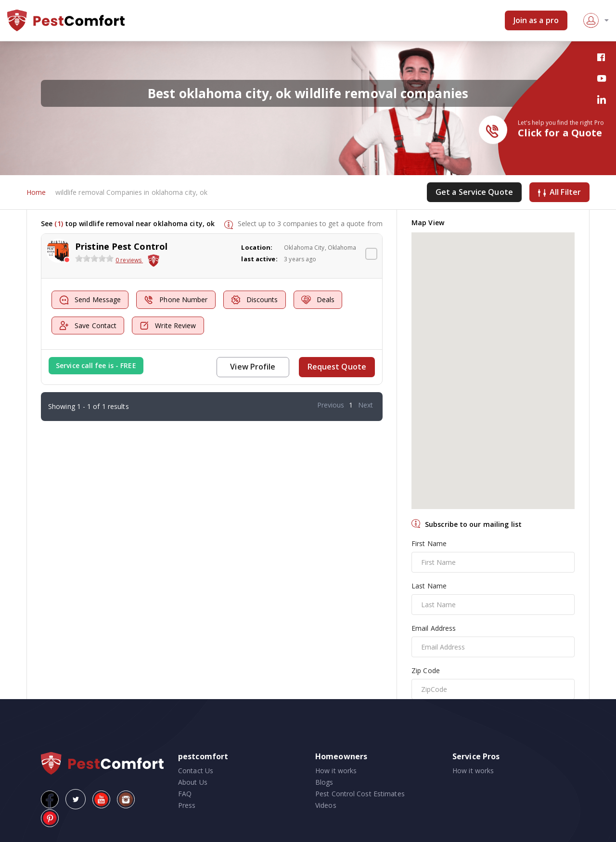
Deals (318, 300)
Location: (257, 247)
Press (187, 805)
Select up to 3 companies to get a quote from (310, 223)
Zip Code (426, 670)
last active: (259, 259)
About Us (193, 782)
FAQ (185, 794)
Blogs (324, 782)
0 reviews (129, 260)
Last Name (429, 586)
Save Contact (88, 325)
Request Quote (337, 367)
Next (366, 405)
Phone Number (176, 300)
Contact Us (196, 771)
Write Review (168, 325)
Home (36, 192)
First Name (429, 543)
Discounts (255, 300)
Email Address (434, 628)
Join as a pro (536, 20)
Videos (326, 805)
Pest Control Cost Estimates (360, 794)
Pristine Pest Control (121, 246)
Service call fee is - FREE (96, 365)
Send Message (90, 300)
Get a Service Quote (474, 192)
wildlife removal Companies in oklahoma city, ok (132, 192)
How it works (336, 771)
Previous (331, 405)
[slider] (94, 258)
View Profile (253, 367)
